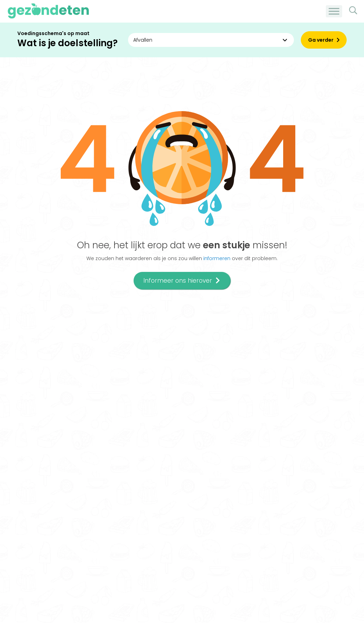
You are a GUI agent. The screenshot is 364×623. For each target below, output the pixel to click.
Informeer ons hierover (182, 281)
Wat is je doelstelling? (67, 43)
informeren (217, 258)
